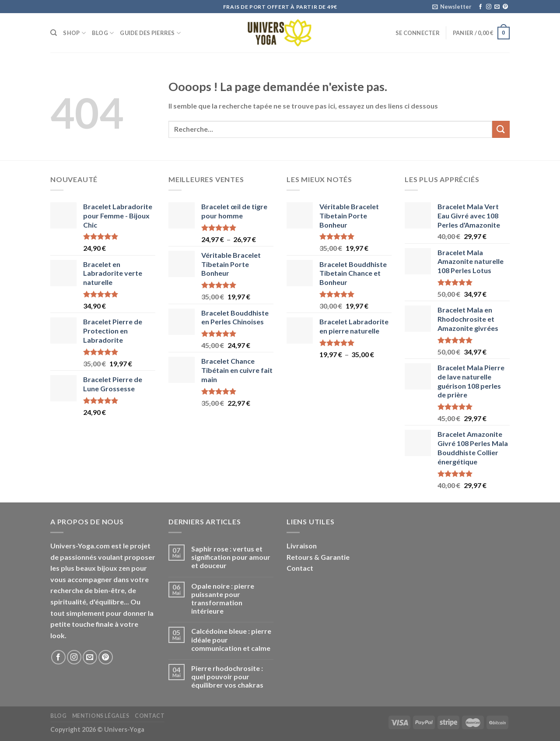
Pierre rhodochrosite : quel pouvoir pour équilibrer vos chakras (227, 676)
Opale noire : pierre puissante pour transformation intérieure (223, 599)
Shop (74, 33)
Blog (103, 33)
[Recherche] (54, 33)
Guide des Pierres (150, 33)
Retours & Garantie (318, 557)
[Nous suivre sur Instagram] (489, 7)
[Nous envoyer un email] (497, 7)
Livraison (302, 546)
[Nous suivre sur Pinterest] (505, 7)
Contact (300, 568)
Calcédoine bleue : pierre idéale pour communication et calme (231, 639)
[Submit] (501, 129)
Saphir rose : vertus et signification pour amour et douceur (231, 557)
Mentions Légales (101, 716)
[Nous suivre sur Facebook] (480, 7)
